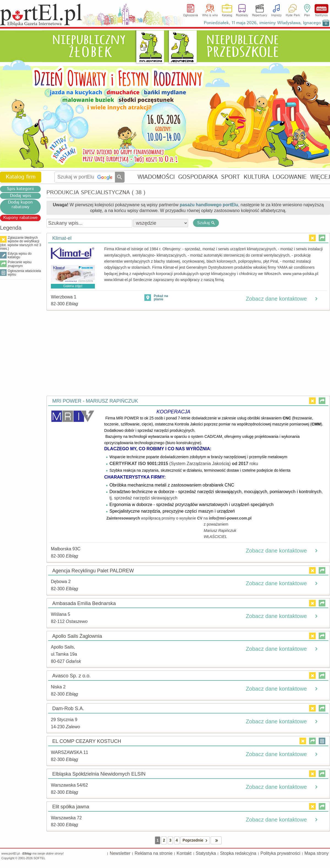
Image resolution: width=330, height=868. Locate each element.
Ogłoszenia (191, 15)
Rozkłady (242, 15)
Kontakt (184, 853)
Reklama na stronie (153, 853)
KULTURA (256, 177)
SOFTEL (39, 858)
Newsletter (120, 853)
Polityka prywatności (280, 853)
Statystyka (206, 853)
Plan (307, 15)
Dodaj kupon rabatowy (20, 205)
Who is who (210, 15)
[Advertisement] (21, 365)
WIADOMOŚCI (156, 177)
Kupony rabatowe (20, 218)
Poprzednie (196, 840)
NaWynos (321, 9)
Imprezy (276, 15)
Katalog (227, 15)
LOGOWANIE (290, 177)
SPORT (231, 177)
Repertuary (260, 15)
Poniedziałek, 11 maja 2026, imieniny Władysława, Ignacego (262, 23)
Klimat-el (62, 238)
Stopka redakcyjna (238, 853)
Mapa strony (317, 853)
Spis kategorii (20, 189)
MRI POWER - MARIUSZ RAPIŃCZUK (95, 401)
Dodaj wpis (20, 196)
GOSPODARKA (198, 177)
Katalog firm (21, 177)
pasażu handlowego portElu (209, 205)
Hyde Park (293, 15)
